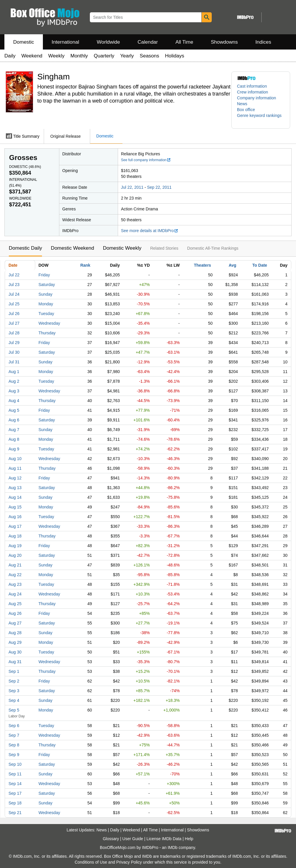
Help (189, 839)
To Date (260, 265)
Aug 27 (15, 623)
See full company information (146, 160)
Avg (233, 265)
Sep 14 (15, 784)
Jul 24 (14, 294)
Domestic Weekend (72, 248)
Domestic (24, 42)
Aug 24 (15, 594)
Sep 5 (14, 710)
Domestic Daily (25, 248)
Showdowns (224, 42)
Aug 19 (15, 546)
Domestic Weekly (122, 248)
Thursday (47, 333)
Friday (44, 275)
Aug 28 (15, 633)
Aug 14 (15, 497)
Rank (85, 265)
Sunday (45, 294)
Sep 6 (14, 726)
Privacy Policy (129, 862)
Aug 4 (14, 401)
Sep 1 (14, 671)
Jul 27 (14, 323)
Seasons (149, 56)
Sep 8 (14, 745)
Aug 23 (15, 584)
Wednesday (49, 323)
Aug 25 (15, 604)
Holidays (175, 56)
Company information (257, 98)
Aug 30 (15, 652)
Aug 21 (15, 565)
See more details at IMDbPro (150, 231)
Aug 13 (15, 488)
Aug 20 (15, 555)
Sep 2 (14, 681)
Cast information (252, 86)
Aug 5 (14, 410)
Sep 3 (14, 691)
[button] (261, 118)
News (242, 104)
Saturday (47, 285)
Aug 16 (15, 517)
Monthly (79, 56)
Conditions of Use (91, 862)
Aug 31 (15, 662)
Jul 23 (14, 285)
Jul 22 (14, 275)
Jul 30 (14, 352)
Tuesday (46, 314)
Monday (46, 304)
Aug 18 (15, 536)
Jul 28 (14, 333)
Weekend (32, 56)
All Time (184, 42)
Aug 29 (15, 642)
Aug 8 (14, 439)
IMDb (173, 847)
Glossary (111, 839)
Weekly (56, 56)
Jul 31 (14, 362)
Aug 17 (15, 526)
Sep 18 (15, 803)
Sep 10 (15, 764)
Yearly (127, 56)
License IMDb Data (164, 839)
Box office (246, 110)
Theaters (202, 265)
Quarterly (104, 56)
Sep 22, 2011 (159, 187)
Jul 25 (14, 304)
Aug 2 (14, 381)
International (65, 42)
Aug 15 (15, 507)
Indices (263, 42)
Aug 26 (15, 613)
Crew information (253, 92)
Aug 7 (14, 430)
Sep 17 (15, 793)
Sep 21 (15, 813)
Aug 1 (14, 372)
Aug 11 (15, 468)
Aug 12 (15, 478)
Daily (10, 56)
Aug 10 (15, 459)
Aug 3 (14, 391)
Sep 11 (15, 774)
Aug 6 (14, 420)
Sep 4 (14, 700)
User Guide (133, 839)
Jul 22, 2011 (132, 187)
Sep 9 (14, 755)
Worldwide (108, 42)
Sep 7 (14, 735)
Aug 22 (15, 575)
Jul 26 (14, 314)
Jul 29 (14, 343)
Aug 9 (14, 449)
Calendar (148, 42)
